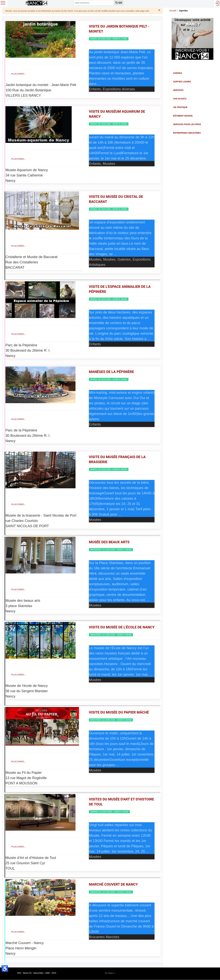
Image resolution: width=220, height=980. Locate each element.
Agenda (178, 73)
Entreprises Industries (187, 133)
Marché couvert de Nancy (113, 884)
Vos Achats (180, 99)
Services (178, 90)
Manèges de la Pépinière (111, 372)
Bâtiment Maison (183, 116)
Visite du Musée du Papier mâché (119, 712)
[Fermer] (159, 10)
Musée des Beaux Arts (109, 542)
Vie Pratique (180, 107)
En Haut (110, 973)
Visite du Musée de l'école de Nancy (122, 627)
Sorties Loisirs (182, 82)
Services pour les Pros (187, 124)
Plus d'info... (19, 74)
